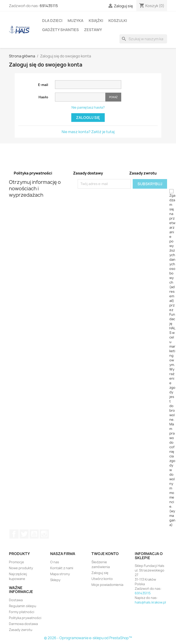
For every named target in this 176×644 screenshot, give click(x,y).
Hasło (43, 97)
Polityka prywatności (25, 618)
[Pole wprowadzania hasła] (80, 97)
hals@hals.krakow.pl (150, 602)
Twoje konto (105, 554)
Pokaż (113, 97)
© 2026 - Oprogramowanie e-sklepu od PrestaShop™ (88, 638)
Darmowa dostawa (23, 624)
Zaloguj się (88, 118)
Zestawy (93, 30)
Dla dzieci (52, 21)
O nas (55, 562)
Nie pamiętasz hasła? (88, 107)
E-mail (43, 85)
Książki (96, 21)
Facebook (14, 534)
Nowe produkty (21, 568)
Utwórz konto (102, 579)
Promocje (16, 562)
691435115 (49, 6)
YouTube (34, 534)
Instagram (44, 534)
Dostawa (16, 600)
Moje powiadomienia (107, 585)
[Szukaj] (143, 39)
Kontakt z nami (62, 568)
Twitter (24, 534)
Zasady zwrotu (21, 630)
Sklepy (55, 580)
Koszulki (118, 21)
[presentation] (116, 198)
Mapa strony (60, 574)
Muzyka (76, 21)
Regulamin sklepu (23, 606)
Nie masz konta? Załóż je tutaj (88, 132)
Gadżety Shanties (60, 30)
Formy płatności (22, 612)
